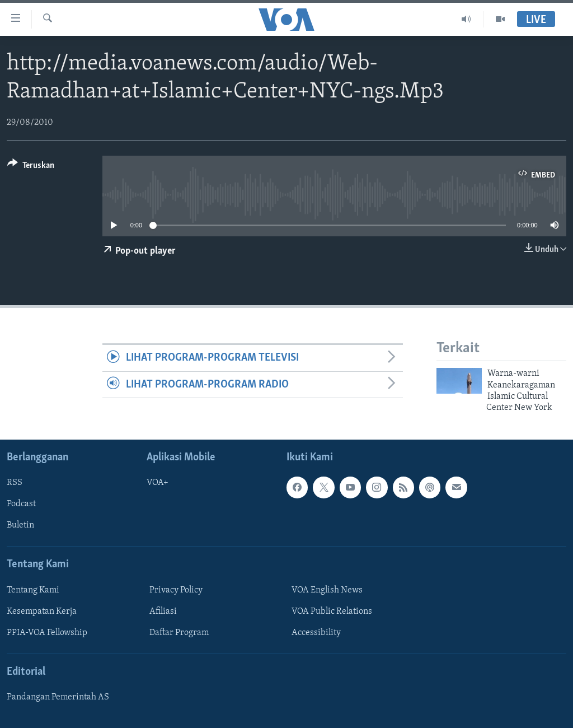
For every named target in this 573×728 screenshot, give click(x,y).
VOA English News (327, 590)
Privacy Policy (176, 590)
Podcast (21, 504)
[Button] (31, 167)
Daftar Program (179, 633)
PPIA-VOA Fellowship (47, 633)
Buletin (20, 525)
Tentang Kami (33, 590)
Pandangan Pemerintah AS (58, 697)
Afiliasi (163, 612)
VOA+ (158, 483)
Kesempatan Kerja (42, 612)
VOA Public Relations (332, 612)
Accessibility (316, 633)
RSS (15, 483)
